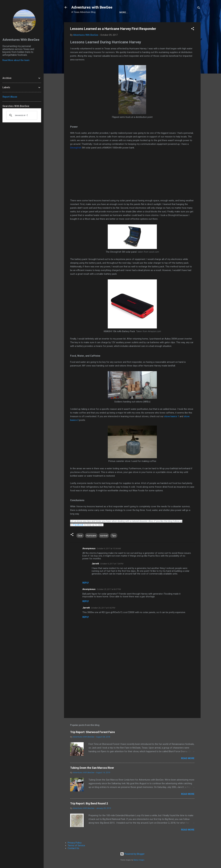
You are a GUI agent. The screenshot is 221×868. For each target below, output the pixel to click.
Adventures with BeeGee (92, 7)
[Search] (199, 8)
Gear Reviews (158, 12)
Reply (86, 583)
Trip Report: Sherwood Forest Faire (92, 732)
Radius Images (139, 860)
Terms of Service (76, 845)
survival (104, 536)
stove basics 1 (172, 416)
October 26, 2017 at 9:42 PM (103, 608)
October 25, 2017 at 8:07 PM (109, 589)
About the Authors (132, 12)
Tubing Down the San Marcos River (92, 768)
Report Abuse (10, 97)
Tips (114, 536)
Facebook (78, 525)
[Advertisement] (132, 690)
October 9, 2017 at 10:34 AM (109, 549)
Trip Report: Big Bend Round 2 (89, 803)
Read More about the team (16, 60)
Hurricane (91, 536)
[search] (21, 115)
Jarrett (95, 564)
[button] (193, 29)
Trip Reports (181, 12)
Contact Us (73, 848)
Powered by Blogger (132, 854)
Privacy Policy (75, 843)
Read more (188, 758)
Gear (80, 536)
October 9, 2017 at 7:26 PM (112, 564)
